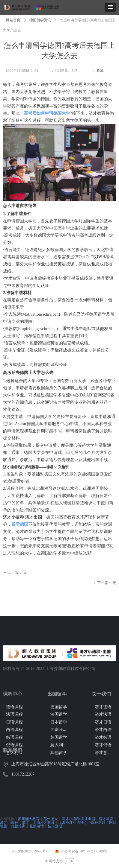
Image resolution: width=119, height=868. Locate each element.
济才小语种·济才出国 (78, 819)
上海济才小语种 (71, 822)
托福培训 (18, 826)
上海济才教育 (44, 822)
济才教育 (106, 819)
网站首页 (13, 20)
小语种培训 (96, 822)
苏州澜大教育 (29, 819)
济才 (25, 822)
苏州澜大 (51, 819)
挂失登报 (55, 826)
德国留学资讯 (40, 20)
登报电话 (37, 826)
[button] (110, 7)
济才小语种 (9, 822)
